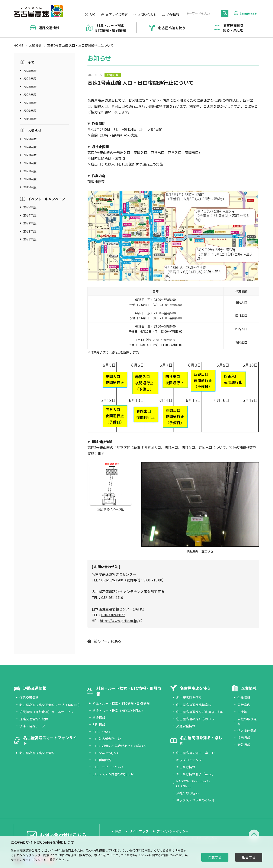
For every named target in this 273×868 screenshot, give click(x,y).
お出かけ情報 (186, 767)
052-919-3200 (112, 580)
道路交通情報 (49, 28)
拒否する (249, 857)
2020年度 (30, 111)
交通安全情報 (186, 726)
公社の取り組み (187, 793)
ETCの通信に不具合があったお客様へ (120, 746)
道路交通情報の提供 (34, 719)
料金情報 (99, 718)
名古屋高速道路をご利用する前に (200, 712)
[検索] (225, 13)
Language (248, 13)
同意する (215, 857)
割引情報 (99, 725)
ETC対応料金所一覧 (107, 739)
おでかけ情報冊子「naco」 (196, 774)
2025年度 (30, 71)
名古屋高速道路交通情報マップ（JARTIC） (50, 705)
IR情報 (242, 712)
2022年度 (30, 94)
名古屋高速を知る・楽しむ (233, 28)
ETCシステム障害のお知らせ (113, 774)
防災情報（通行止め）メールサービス (47, 712)
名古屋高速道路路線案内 (194, 705)
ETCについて (102, 732)
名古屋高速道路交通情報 (37, 753)
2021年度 (30, 103)
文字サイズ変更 (117, 14)
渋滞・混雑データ (32, 726)
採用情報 (244, 738)
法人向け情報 (247, 731)
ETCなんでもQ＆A (106, 753)
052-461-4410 (112, 597)
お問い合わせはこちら (63, 835)
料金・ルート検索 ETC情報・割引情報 (111, 28)
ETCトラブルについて (108, 767)
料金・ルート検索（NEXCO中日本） (119, 711)
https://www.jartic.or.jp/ (119, 621)
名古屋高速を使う (172, 28)
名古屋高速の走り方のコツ (195, 719)
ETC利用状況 (102, 760)
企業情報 (173, 14)
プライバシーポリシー (173, 831)
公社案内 (244, 705)
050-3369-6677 (113, 615)
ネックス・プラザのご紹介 (195, 800)
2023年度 (30, 87)
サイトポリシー (33, 860)
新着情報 (244, 745)
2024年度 (30, 78)
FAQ (93, 14)
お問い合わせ (147, 14)
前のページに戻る (107, 641)
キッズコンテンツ (189, 760)
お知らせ (35, 45)
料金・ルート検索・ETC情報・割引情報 (121, 703)
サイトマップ (139, 831)
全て (31, 62)
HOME (18, 45)
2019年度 (30, 119)
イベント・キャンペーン (46, 199)
